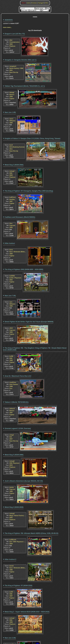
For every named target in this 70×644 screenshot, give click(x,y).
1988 (11, 123)
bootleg (12, 199)
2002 (11, 280)
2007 (11, 439)
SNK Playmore (14, 463)
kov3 (11, 145)
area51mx (13, 382)
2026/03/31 (9, 20)
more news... (7, 27)
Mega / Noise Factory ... (17, 516)
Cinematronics (14, 42)
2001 (11, 70)
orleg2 (12, 435)
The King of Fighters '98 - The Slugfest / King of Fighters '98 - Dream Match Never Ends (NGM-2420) (35, 349)
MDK (24, 3)
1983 (11, 44)
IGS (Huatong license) (17, 147)
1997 (11, 201)
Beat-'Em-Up (14, 72)
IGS (11, 437)
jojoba (12, 487)
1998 (11, 360)
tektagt (12, 93)
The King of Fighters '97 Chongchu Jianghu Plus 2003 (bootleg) (29, 191)
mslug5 (12, 461)
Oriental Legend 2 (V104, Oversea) (18, 428)
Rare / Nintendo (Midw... (18, 252)
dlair (11, 40)
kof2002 (12, 276)
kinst (11, 250)
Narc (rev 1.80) (10, 112)
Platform (12, 46)
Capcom (12, 225)
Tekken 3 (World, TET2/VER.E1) (17, 402)
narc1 (11, 119)
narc (11, 302)
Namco (12, 95)
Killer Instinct (10, 243)
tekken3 (12, 409)
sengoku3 (13, 66)
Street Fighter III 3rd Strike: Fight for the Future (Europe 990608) (29, 322)
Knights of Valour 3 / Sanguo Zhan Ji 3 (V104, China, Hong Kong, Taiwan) (33, 138)
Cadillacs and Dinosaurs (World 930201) (20, 217)
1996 (11, 570)
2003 (11, 465)
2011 (11, 149)
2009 (11, 544)
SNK (11, 173)
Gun (11, 388)
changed (41, 3)
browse (34, 3)
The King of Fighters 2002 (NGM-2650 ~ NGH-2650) (24, 269)
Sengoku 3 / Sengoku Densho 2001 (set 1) (21, 60)
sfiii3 (11, 328)
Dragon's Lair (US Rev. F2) (15, 34)
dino (11, 223)
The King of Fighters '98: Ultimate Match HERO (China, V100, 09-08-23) (32, 533)
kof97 (11, 592)
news (28, 3)
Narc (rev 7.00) (10, 296)
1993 (11, 228)
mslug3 (12, 171)
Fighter (12, 99)
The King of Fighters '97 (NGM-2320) (19, 586)
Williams (12, 121)
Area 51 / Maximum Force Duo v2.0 (18, 376)
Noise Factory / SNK (16, 68)
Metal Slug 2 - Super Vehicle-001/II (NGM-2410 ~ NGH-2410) (27, 612)
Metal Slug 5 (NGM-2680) (14, 455)
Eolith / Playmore (15, 278)
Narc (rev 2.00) (10, 638)
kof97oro (12, 197)
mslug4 (12, 514)
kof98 (11, 356)
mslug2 (12, 618)
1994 (11, 254)
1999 (11, 97)
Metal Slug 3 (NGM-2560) (14, 165)
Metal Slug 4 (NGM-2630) (14, 507)
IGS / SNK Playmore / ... (17, 542)
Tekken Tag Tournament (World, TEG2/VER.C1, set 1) (25, 86)
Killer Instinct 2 (10, 559)
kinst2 (11, 566)
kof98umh (13, 540)
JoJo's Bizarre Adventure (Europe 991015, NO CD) (24, 481)
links (46, 3)
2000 (11, 175)
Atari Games (14, 384)
